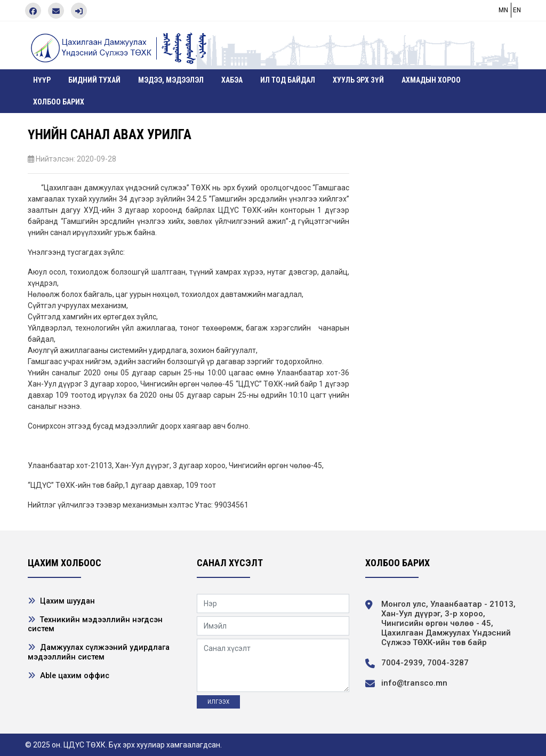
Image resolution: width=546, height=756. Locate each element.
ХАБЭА (232, 80)
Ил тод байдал (288, 80)
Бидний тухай (94, 80)
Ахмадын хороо (431, 80)
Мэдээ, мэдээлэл (171, 80)
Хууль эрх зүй (358, 80)
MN (503, 10)
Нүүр (42, 80)
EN (517, 10)
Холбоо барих (59, 102)
